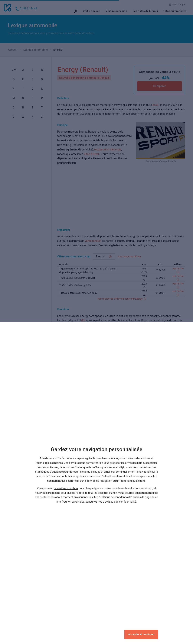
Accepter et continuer (141, 634)
